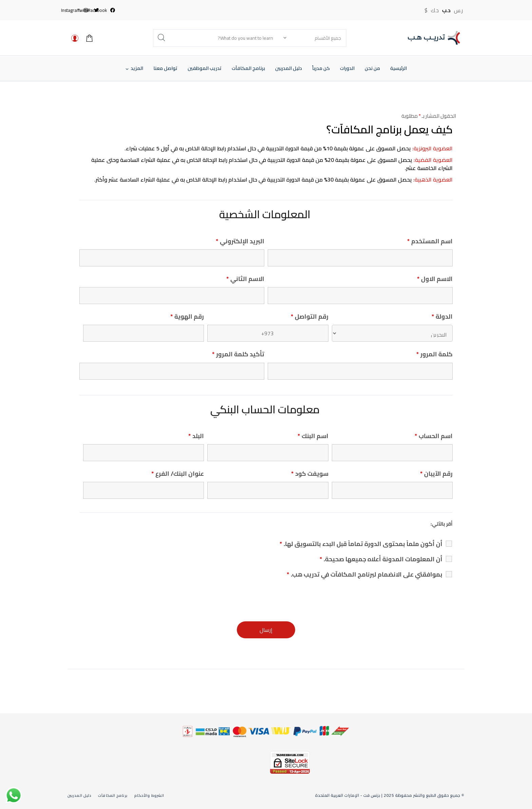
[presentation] (401, 600)
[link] (236, 767)
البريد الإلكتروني (240, 241)
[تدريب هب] (434, 38)
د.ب (446, 10)
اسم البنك (313, 436)
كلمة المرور (434, 354)
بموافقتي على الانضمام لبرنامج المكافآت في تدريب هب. (365, 575)
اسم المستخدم (430, 241)
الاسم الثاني (245, 279)
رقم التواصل (310, 316)
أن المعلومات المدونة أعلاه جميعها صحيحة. (381, 559)
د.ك (435, 10)
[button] (137, 68)
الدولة (442, 316)
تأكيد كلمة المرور (238, 354)
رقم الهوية (187, 316)
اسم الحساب (434, 436)
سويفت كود (310, 474)
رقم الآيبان (436, 474)
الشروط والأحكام (149, 795)
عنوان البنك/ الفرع (178, 474)
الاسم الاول (435, 279)
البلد (196, 436)
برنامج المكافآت (113, 795)
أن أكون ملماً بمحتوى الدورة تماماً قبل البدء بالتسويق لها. (361, 544)
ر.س (458, 10)
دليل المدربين (79, 795)
